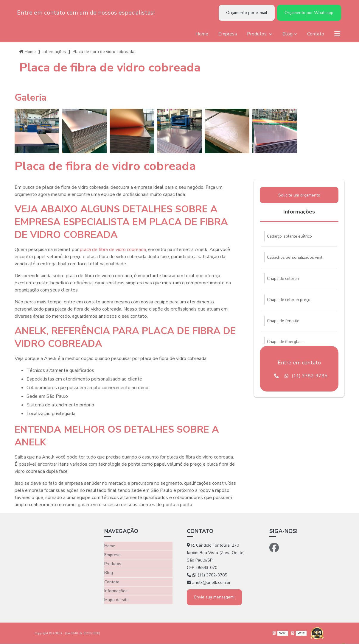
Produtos (257, 35)
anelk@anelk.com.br (209, 583)
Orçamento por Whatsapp (308, 13)
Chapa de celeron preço (290, 302)
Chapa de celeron (284, 281)
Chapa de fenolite (284, 323)
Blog (287, 35)
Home (202, 35)
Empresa (227, 35)
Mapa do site (116, 598)
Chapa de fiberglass (286, 345)
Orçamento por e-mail (244, 13)
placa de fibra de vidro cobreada (113, 250)
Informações (54, 52)
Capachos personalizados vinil (296, 259)
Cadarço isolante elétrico (291, 238)
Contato (315, 35)
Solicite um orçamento (299, 196)
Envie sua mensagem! (215, 598)
